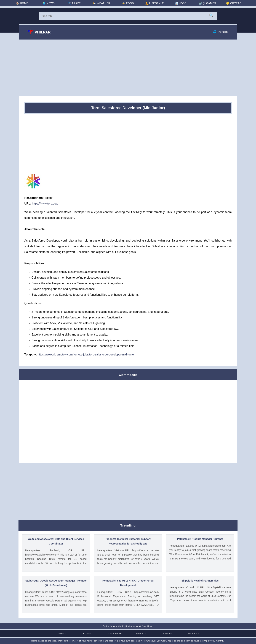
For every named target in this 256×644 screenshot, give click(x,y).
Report (167, 633)
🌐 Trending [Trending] (221, 32)
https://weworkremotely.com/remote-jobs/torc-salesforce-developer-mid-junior (86, 354)
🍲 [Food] (128, 3)
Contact (88, 633)
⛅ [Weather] (102, 3)
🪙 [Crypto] (234, 3)
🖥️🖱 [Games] (207, 3)
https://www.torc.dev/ (45, 204)
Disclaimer (115, 633)
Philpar (39, 32)
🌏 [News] (49, 3)
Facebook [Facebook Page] (194, 633)
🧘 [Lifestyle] (154, 3)
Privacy (141, 633)
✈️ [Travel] (75, 3)
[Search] (128, 16)
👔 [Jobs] (181, 3)
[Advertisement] (128, 68)
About (62, 633)
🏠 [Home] (22, 3)
